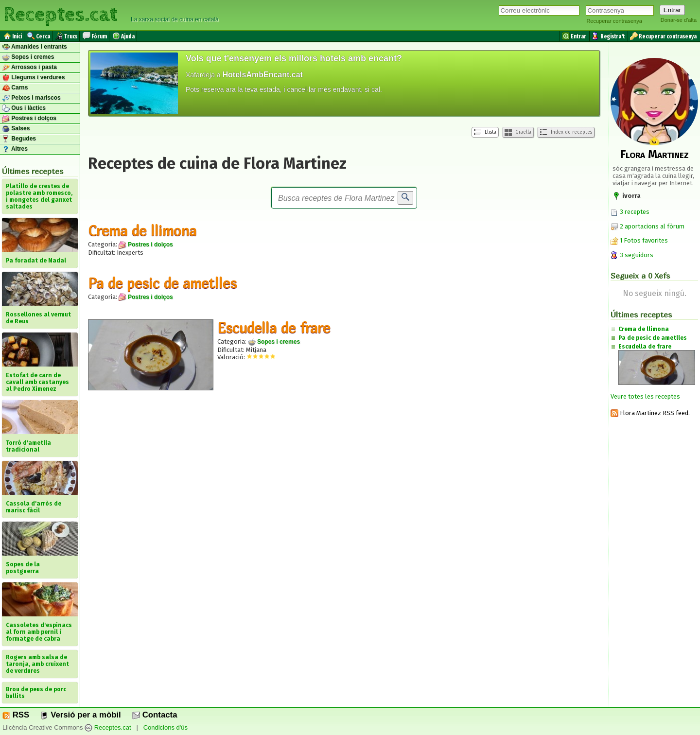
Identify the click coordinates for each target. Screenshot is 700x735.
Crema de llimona (142, 230)
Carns (15, 88)
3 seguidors (632, 255)
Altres (15, 149)
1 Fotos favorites (639, 240)
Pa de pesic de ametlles (162, 283)
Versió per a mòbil (80, 715)
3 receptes (630, 212)
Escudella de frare (274, 328)
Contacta (155, 715)
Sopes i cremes (28, 57)
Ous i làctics (24, 108)
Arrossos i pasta (29, 68)
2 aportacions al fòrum (652, 226)
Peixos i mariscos (31, 98)
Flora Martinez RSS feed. (650, 413)
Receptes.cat (60, 15)
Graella (518, 132)
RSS (16, 715)
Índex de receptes (566, 132)
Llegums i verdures (33, 78)
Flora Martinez (654, 154)
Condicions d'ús (166, 727)
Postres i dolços (29, 119)
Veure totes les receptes (645, 396)
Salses (16, 129)
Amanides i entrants (35, 47)
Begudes (19, 139)
